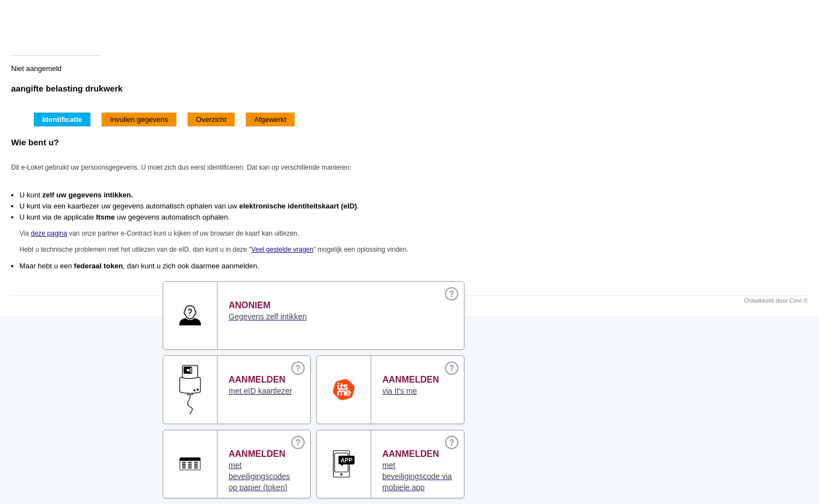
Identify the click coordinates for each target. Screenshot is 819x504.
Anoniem (250, 305)
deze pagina (49, 233)
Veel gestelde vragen (282, 250)
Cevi (796, 301)
